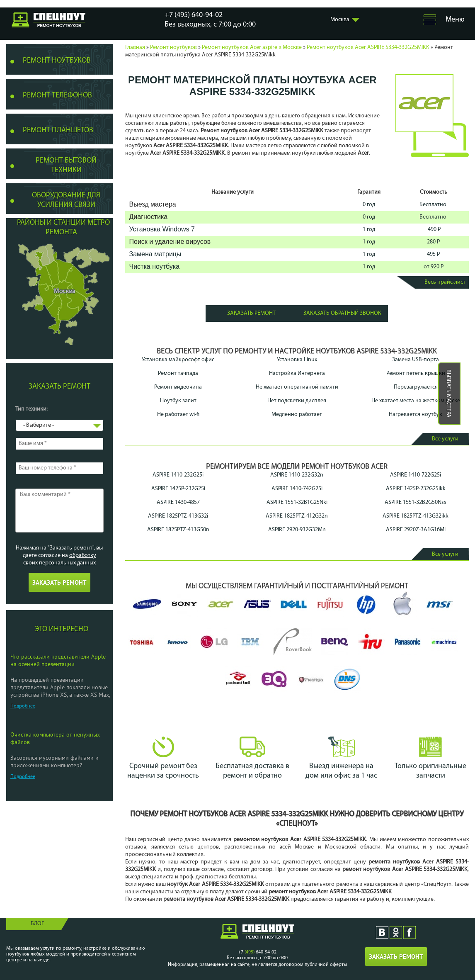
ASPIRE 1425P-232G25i (178, 489)
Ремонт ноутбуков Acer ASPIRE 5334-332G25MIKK (368, 47)
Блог (37, 924)
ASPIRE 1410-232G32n (297, 475)
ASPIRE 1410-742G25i (297, 489)
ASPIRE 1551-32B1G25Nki (297, 502)
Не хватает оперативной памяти (297, 387)
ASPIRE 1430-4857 (178, 502)
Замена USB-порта (416, 360)
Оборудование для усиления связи (66, 200)
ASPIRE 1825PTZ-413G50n (178, 530)
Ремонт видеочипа (178, 387)
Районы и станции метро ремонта (63, 228)
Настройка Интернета (297, 373)
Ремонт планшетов (58, 130)
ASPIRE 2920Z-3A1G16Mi (416, 530)
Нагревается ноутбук (416, 415)
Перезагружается (416, 387)
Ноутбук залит (178, 401)
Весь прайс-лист (445, 282)
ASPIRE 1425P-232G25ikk (416, 489)
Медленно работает (297, 415)
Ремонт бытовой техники (66, 165)
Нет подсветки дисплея (297, 401)
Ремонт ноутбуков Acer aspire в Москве (252, 47)
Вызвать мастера (448, 394)
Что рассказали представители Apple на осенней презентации (58, 660)
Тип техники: (32, 409)
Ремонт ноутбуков (173, 47)
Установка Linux (297, 360)
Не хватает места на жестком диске (416, 401)
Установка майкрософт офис (178, 360)
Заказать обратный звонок (342, 313)
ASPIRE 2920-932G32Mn (297, 530)
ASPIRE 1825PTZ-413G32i (178, 516)
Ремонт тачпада (178, 373)
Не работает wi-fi (178, 415)
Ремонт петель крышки (416, 373)
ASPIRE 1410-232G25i (178, 475)
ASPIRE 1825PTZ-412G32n (297, 516)
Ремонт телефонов (57, 96)
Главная (135, 47)
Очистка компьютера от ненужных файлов (55, 738)
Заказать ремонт (251, 313)
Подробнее (23, 706)
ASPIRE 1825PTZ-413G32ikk (416, 516)
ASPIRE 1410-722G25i (416, 475)
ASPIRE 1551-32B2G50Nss (416, 502)
